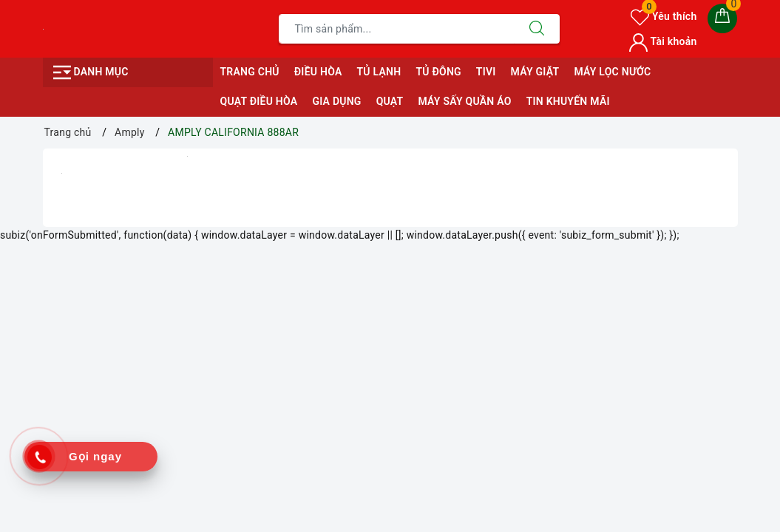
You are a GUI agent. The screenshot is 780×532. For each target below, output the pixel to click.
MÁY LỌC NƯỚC (612, 72)
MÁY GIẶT (535, 72)
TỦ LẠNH (379, 72)
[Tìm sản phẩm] (397, 29)
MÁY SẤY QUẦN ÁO (464, 101)
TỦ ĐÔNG (438, 72)
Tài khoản (663, 41)
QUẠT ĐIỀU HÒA (259, 101)
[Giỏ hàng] (722, 18)
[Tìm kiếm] (537, 29)
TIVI (486, 72)
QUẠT (390, 101)
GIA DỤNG (336, 101)
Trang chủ (250, 72)
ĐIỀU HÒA (318, 72)
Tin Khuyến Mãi (568, 101)
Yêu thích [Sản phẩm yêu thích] (664, 16)
